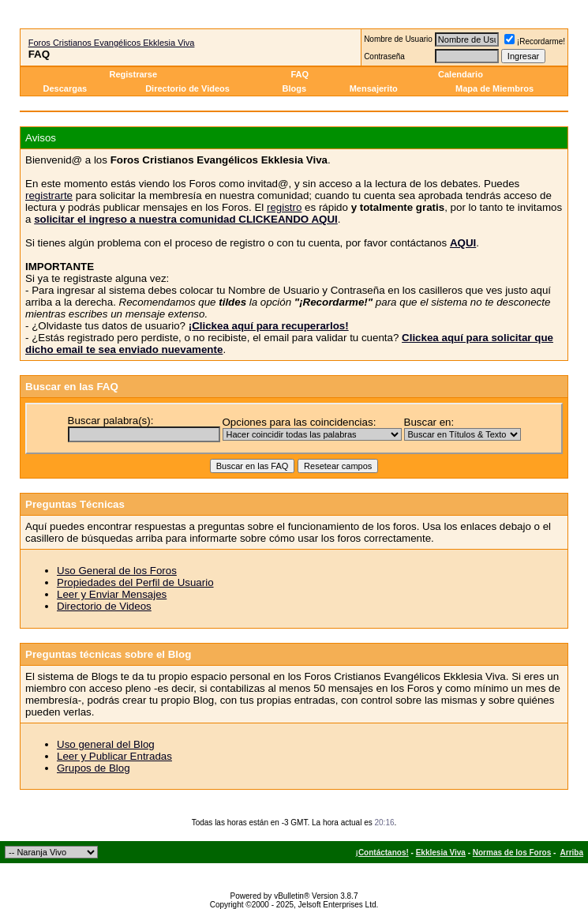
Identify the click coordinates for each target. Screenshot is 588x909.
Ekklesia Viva (441, 853)
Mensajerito (374, 88)
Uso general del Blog (106, 744)
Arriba (572, 853)
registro (284, 207)
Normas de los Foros (512, 853)
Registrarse (134, 74)
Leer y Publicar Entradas (114, 756)
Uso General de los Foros (117, 571)
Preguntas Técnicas (75, 504)
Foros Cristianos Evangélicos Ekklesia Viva (112, 43)
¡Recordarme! (535, 41)
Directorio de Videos (187, 88)
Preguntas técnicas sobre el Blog (108, 654)
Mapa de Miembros (494, 88)
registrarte (49, 195)
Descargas (65, 88)
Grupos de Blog (94, 768)
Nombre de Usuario (398, 39)
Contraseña (384, 56)
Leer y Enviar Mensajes (112, 594)
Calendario (461, 74)
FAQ (300, 74)
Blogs (296, 88)
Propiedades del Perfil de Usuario (135, 582)
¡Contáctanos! (382, 853)
